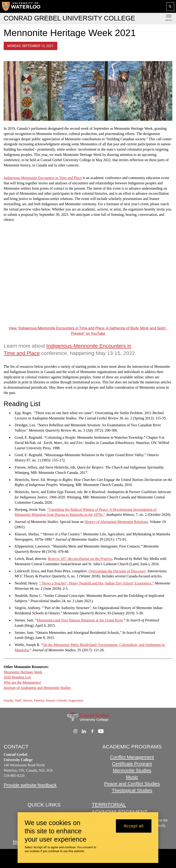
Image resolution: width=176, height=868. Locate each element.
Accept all (133, 826)
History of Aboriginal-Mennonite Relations (116, 522)
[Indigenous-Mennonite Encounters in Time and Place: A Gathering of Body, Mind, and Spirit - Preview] (88, 277)
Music (132, 777)
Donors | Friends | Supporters (65, 701)
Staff (18, 701)
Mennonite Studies (132, 770)
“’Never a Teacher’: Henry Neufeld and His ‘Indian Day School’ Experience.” (96, 583)
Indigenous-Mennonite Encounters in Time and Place (43, 178)
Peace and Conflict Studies (132, 784)
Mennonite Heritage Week (23, 672)
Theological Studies (132, 790)
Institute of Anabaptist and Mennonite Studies (37, 688)
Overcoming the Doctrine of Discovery (117, 571)
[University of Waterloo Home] (21, 6)
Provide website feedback (30, 785)
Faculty (8, 701)
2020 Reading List (17, 677)
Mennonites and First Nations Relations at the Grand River (80, 620)
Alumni (28, 701)
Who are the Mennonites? (23, 683)
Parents (39, 701)
